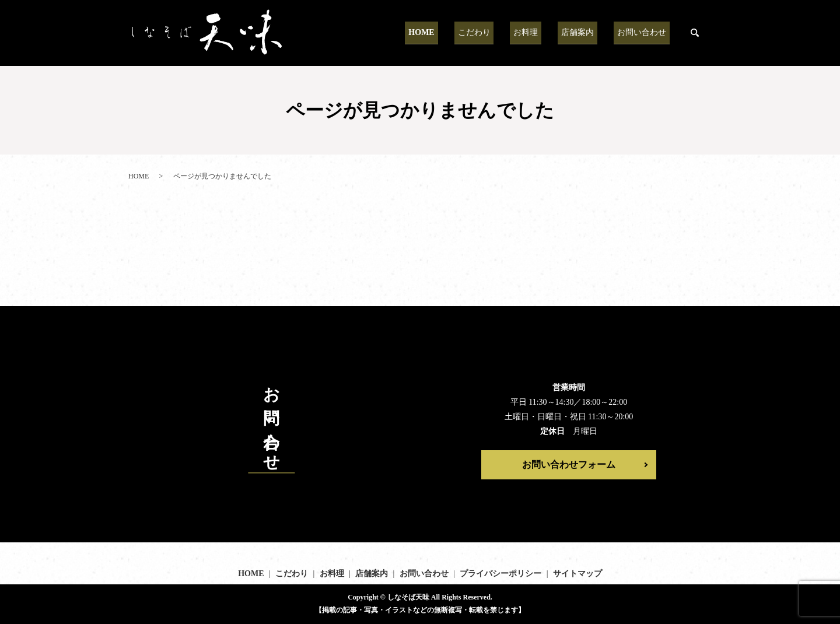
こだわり (498, 32)
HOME (453, 32)
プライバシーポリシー (501, 574)
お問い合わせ (645, 32)
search (695, 33)
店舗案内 (588, 32)
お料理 (543, 32)
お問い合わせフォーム (569, 465)
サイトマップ (577, 574)
